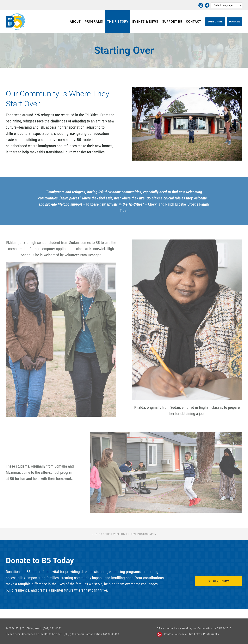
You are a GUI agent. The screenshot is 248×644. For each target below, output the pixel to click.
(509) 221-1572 (52, 628)
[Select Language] (227, 5)
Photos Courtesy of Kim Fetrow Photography (192, 634)
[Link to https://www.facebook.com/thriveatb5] (207, 5)
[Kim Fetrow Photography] (160, 634)
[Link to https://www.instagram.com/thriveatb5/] (201, 5)
